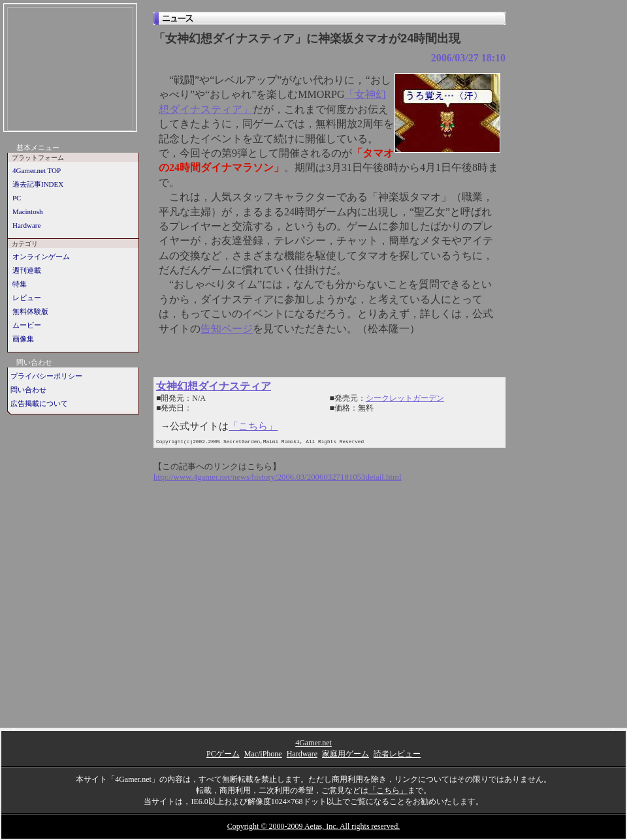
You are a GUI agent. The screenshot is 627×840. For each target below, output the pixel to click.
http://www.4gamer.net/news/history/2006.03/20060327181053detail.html (278, 477)
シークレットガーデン (405, 398)
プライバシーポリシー (46, 376)
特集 (20, 284)
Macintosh (27, 211)
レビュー (27, 298)
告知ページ (227, 329)
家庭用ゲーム (346, 754)
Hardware (26, 225)
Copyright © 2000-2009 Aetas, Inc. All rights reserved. (313, 826)
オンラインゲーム (41, 257)
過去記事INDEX (38, 184)
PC (17, 198)
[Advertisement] (70, 70)
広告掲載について (39, 403)
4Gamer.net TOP (37, 170)
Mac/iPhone (263, 754)
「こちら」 (253, 426)
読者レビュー (397, 754)
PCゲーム (223, 754)
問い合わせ (28, 390)
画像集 (23, 339)
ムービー (27, 325)
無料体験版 (30, 311)
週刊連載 (27, 270)
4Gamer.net (313, 743)
